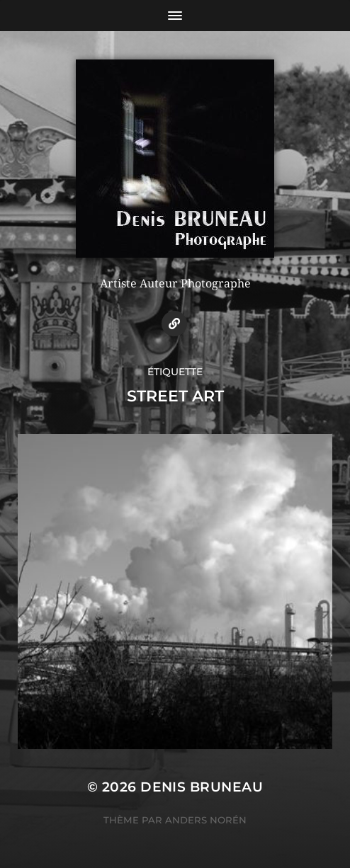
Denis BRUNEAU (202, 787)
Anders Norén (206, 820)
